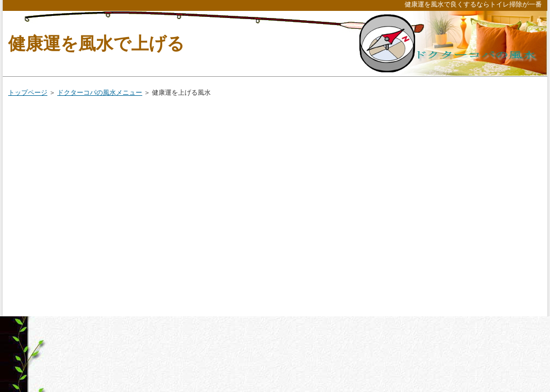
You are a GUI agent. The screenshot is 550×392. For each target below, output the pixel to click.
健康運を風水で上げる (96, 44)
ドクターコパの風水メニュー (100, 93)
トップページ (28, 93)
